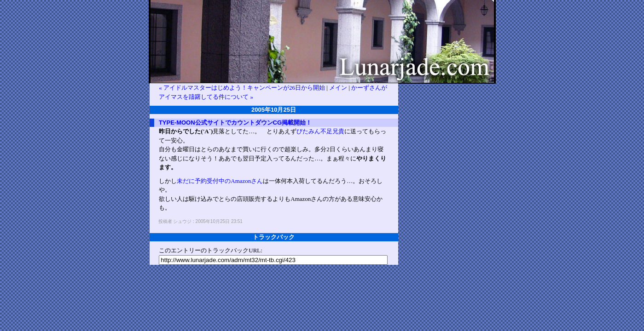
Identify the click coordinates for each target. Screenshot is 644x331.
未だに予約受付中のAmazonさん (220, 181)
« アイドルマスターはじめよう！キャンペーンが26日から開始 (242, 88)
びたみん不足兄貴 (320, 131)
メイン (338, 88)
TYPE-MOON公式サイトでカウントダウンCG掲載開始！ (235, 123)
